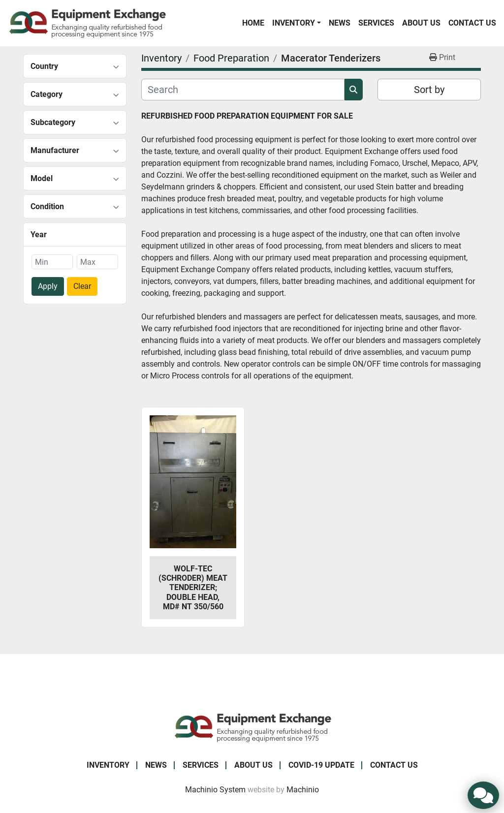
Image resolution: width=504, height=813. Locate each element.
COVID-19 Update (321, 765)
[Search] (243, 90)
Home (253, 23)
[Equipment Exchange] (252, 727)
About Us (421, 23)
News (340, 23)
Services (376, 23)
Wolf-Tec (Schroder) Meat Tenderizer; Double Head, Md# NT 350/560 (193, 588)
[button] (297, 23)
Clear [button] (82, 286)
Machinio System (215, 790)
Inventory (294, 23)
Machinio (303, 790)
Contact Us (472, 23)
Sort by (429, 90)
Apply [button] (48, 286)
